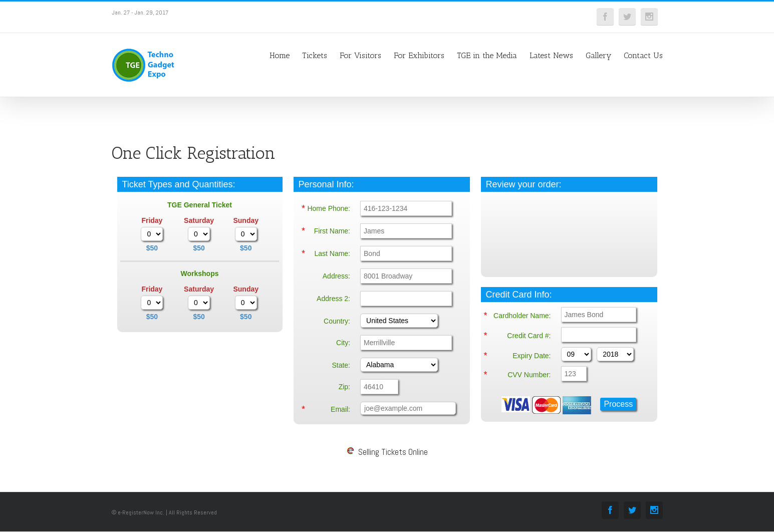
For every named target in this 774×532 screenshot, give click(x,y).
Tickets (315, 55)
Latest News (551, 55)
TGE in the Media (487, 55)
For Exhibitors (419, 55)
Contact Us (643, 55)
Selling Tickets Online (387, 452)
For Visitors (360, 55)
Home (280, 55)
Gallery (598, 55)
